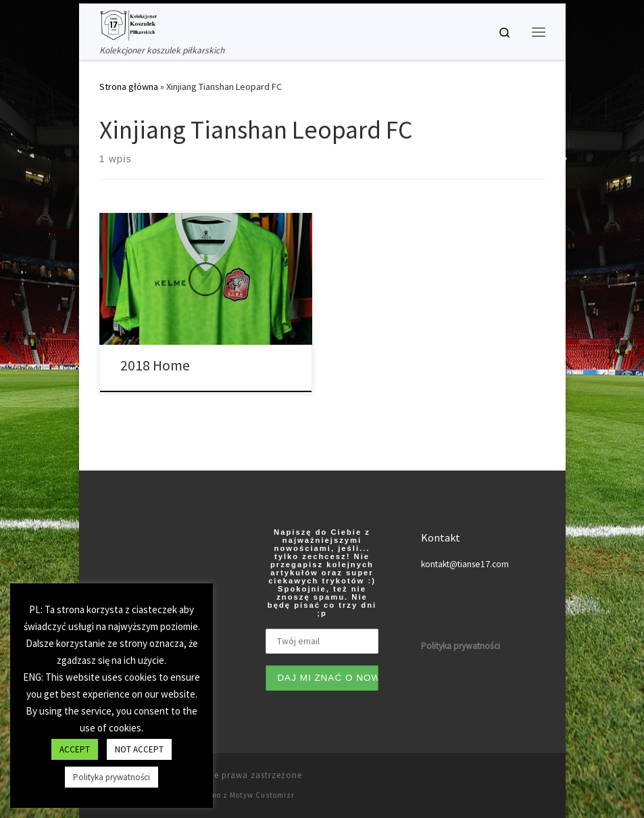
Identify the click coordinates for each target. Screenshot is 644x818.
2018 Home (155, 365)
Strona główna (129, 87)
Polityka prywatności (112, 777)
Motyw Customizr (262, 795)
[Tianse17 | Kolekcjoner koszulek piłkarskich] (128, 24)
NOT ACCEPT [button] (139, 749)
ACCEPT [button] (75, 749)
